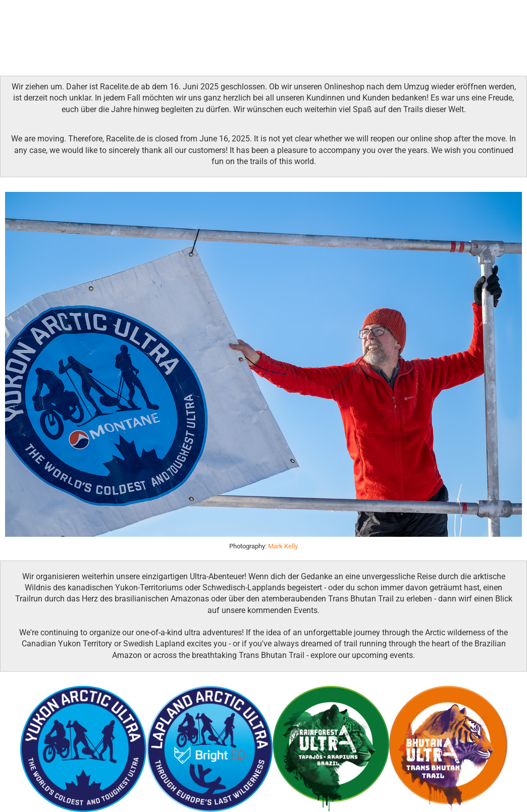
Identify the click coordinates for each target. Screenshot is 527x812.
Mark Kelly (283, 546)
